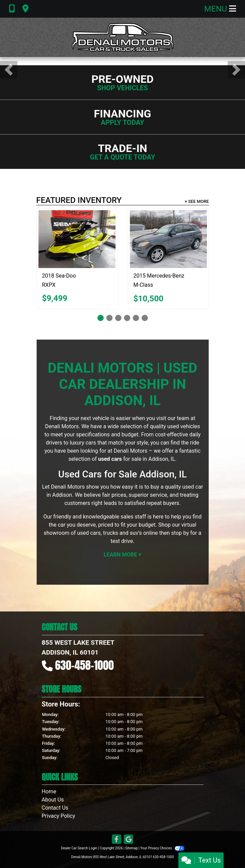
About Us (53, 800)
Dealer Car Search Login (79, 848)
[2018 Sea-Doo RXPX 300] (77, 239)
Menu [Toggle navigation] (220, 9)
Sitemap (131, 848)
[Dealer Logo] (123, 37)
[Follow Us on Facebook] (117, 840)
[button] (9, 70)
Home (49, 791)
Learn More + (122, 555)
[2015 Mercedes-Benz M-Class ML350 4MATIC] (168, 239)
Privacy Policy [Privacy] (59, 816)
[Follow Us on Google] (128, 840)
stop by (180, 533)
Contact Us (55, 808)
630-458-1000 (84, 665)
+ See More (197, 201)
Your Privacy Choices (162, 848)
